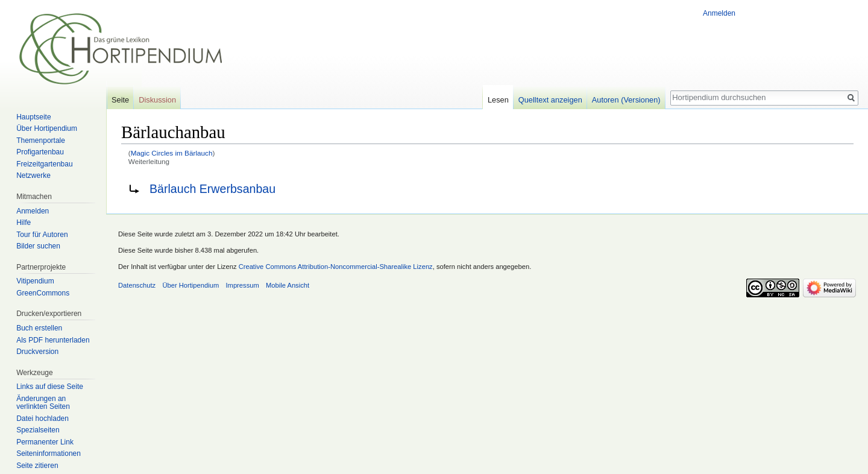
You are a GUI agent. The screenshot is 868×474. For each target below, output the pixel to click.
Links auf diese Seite (50, 387)
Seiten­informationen (49, 453)
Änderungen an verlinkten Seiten (43, 403)
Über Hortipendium (47, 128)
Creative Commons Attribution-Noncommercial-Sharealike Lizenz (336, 267)
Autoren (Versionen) (626, 100)
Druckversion (37, 352)
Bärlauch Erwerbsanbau (212, 189)
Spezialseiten (38, 430)
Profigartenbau (40, 152)
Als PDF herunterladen (53, 340)
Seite (120, 100)
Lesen (498, 100)
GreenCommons (43, 293)
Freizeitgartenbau (44, 164)
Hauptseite (33, 117)
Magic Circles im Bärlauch (172, 153)
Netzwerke (33, 175)
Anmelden (719, 13)
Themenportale (41, 141)
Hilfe (24, 223)
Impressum (242, 285)
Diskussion (157, 100)
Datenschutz (137, 285)
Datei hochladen (42, 419)
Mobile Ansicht (288, 285)
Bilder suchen (38, 246)
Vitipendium (35, 281)
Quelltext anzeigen (550, 100)
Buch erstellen (39, 328)
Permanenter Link (45, 442)
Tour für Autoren (42, 235)
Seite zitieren (37, 466)
